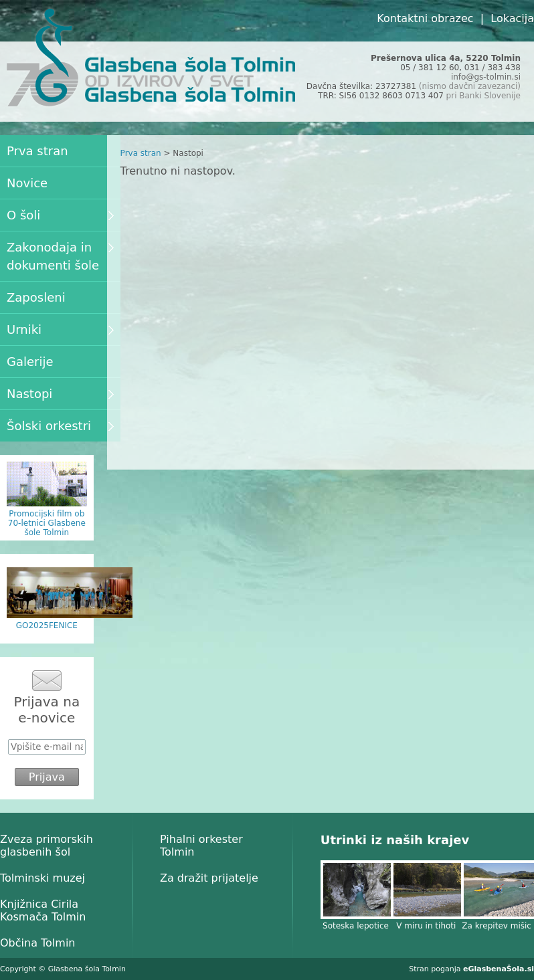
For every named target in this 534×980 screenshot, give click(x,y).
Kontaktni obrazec (425, 18)
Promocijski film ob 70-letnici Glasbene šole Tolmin (47, 523)
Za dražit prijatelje (209, 878)
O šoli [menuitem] (60, 215)
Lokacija (512, 18)
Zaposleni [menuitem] (36, 297)
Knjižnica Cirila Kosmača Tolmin (43, 910)
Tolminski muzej (42, 878)
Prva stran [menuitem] (37, 151)
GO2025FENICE (47, 625)
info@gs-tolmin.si (486, 77)
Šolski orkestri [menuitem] (60, 426)
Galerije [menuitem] (30, 362)
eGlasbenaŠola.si (499, 969)
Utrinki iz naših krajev (395, 840)
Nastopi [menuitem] (60, 394)
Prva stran (141, 153)
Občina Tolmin (37, 943)
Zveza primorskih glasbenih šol (47, 846)
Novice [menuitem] (27, 183)
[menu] (60, 288)
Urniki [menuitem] (60, 329)
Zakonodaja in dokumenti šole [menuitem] (60, 256)
